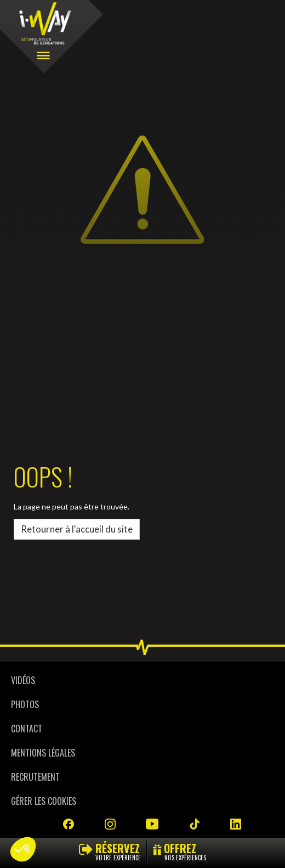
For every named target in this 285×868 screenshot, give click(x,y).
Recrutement (35, 777)
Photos (25, 704)
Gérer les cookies (44, 801)
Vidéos (23, 680)
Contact (27, 729)
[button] (23, 849)
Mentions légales (43, 753)
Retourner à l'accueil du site (77, 529)
